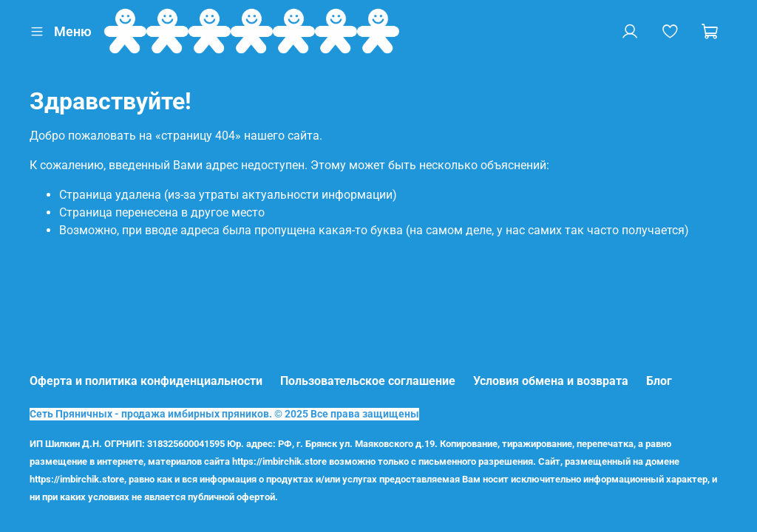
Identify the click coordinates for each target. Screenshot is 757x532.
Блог (659, 381)
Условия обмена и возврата (551, 381)
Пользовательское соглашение (368, 381)
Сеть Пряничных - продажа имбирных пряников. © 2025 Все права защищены (224, 414)
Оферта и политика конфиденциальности (146, 381)
